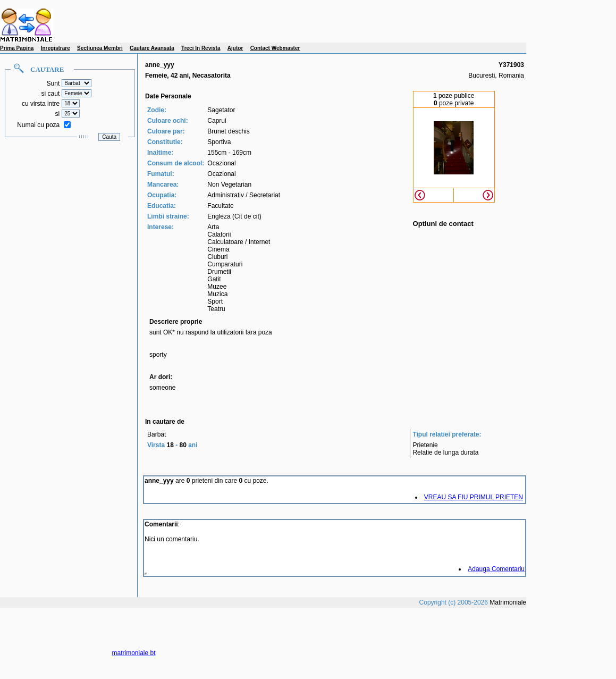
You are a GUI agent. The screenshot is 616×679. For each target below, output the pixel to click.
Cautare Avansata (152, 48)
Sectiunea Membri (100, 48)
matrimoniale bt (134, 653)
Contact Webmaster (275, 48)
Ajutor (235, 48)
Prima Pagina (17, 48)
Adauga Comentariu (496, 569)
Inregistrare (56, 48)
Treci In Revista (201, 48)
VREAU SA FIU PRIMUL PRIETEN (474, 497)
